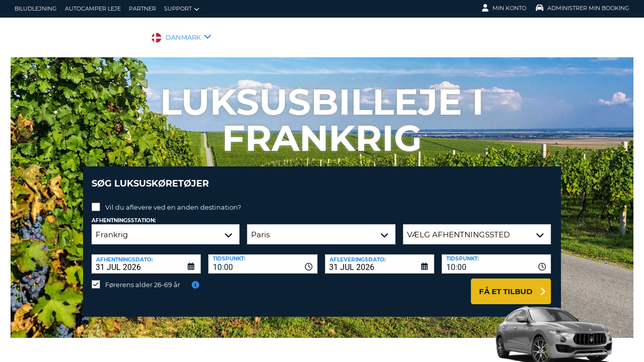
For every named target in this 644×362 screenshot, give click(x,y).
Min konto (504, 8)
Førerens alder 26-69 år (143, 277)
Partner (142, 9)
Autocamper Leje (93, 9)
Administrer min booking (583, 8)
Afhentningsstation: (124, 213)
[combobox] (263, 256)
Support (182, 9)
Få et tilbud (506, 284)
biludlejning (36, 9)
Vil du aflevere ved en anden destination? (173, 200)
